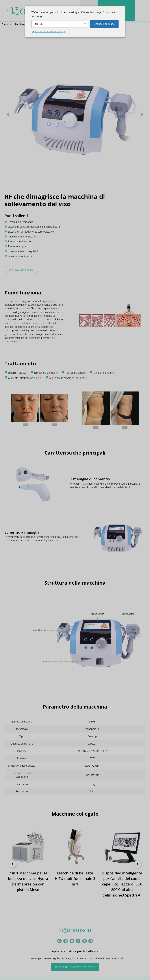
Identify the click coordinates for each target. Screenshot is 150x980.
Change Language (104, 24)
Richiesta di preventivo (21, 270)
